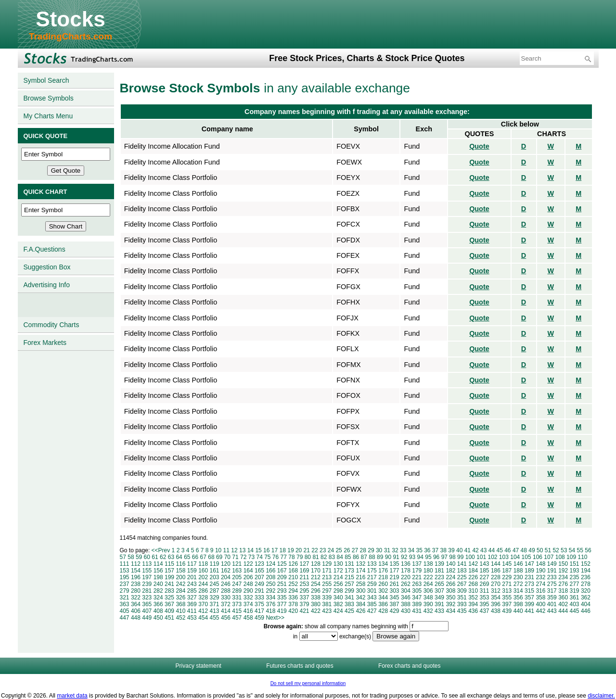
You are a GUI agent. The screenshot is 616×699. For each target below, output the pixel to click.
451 (169, 618)
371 (215, 604)
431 (417, 611)
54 (572, 550)
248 (248, 584)
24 (331, 550)
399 (529, 604)
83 (332, 557)
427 (372, 611)
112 (136, 564)
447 (125, 618)
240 (158, 584)
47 (516, 550)
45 (499, 550)
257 (349, 584)
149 (552, 564)
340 (338, 597)
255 (327, 584)
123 (259, 564)
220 (406, 577)
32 (395, 550)
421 (305, 611)
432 (428, 611)
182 (450, 571)
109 (571, 557)
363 (125, 604)
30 (379, 550)
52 (556, 550)
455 (215, 618)
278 (586, 584)
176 (383, 571)
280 (136, 591)
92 (404, 557)
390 (428, 604)
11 (226, 550)
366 (158, 604)
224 (450, 577)
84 (340, 557)
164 (248, 571)
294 (293, 591)
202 (203, 577)
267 (462, 584)
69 (219, 557)
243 (192, 584)
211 (305, 577)
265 (439, 584)
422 (316, 611)
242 (180, 584)
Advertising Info (47, 285)
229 (507, 577)
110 (582, 557)
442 (540, 611)
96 (436, 557)
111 (125, 564)
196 (136, 577)
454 (203, 618)
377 (282, 604)
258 (360, 584)
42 (475, 550)
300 (360, 591)
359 (552, 597)
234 (563, 577)
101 (481, 557)
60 (147, 557)
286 (203, 591)
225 (462, 577)
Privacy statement (199, 666)
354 (496, 597)
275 (552, 584)
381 (327, 604)
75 (267, 557)
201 (192, 577)
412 (203, 611)
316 (540, 591)
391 (439, 604)
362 (586, 597)
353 (485, 597)
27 (355, 550)
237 (125, 584)
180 (428, 571)
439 (507, 611)
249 (259, 584)
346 (406, 597)
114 (158, 564)
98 (452, 557)
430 (406, 611)
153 (125, 571)
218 (383, 577)
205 (237, 577)
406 (136, 611)
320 (586, 591)
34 (411, 550)
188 (518, 571)
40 (459, 550)
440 (518, 611)
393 (462, 604)
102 (492, 557)
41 (468, 550)
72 (243, 557)
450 (158, 618)
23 (323, 550)
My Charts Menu (48, 116)
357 (529, 597)
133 (372, 564)
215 (349, 577)
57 (123, 557)
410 (180, 611)
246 (226, 584)
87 (364, 557)
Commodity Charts (51, 325)
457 (237, 618)
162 (226, 571)
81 (315, 557)
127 (305, 564)
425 (349, 611)
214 (338, 577)
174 (360, 571)
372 (226, 604)
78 (291, 557)
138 (428, 564)
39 (451, 550)
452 (180, 618)
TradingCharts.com (71, 36)
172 (338, 571)
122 (248, 564)
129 (327, 564)
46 (507, 550)
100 (470, 557)
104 (515, 557)
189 (529, 571)
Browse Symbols (49, 98)
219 (395, 577)
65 (187, 557)
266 (450, 584)
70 (227, 557)
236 (586, 577)
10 (218, 550)
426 (360, 611)
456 (226, 618)
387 (395, 604)
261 (395, 584)
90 (388, 557)
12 (234, 550)
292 (270, 591)
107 (549, 557)
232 (540, 577)
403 (575, 604)
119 (215, 564)
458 (248, 618)
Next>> (275, 618)
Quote (479, 146)
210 (293, 577)
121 (237, 564)
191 (552, 571)
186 (496, 571)
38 (443, 550)
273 (529, 584)
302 (383, 591)
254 (316, 584)
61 (155, 557)
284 (180, 591)
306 (428, 591)
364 (136, 604)
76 (276, 557)
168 (293, 571)
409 (169, 611)
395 (485, 604)
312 (496, 591)
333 (259, 597)
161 (215, 571)
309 (462, 591)
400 (540, 604)
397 (507, 604)
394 (473, 604)
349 (439, 597)
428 (383, 611)
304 (406, 591)
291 (259, 591)
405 (125, 611)
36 (427, 550)
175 (372, 571)
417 (259, 611)
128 (316, 564)
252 (293, 584)
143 (485, 564)
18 (283, 550)
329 (215, 597)
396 (496, 604)
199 (169, 577)
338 (316, 597)
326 (180, 597)
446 (586, 611)
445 (575, 611)
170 (316, 571)
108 (560, 557)
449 (147, 618)
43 (483, 550)
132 (360, 564)
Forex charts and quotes (409, 666)
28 (363, 550)
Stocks (70, 19)
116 (180, 564)
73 (251, 557)
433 (439, 611)
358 (540, 597)
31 (387, 550)
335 (282, 597)
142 (473, 564)
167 (282, 571)
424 (338, 611)
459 (259, 618)
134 (383, 564)
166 (270, 571)
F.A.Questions (45, 249)
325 (169, 597)
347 (417, 597)
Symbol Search (46, 80)
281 (147, 591)
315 (529, 591)
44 (492, 550)
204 (226, 577)
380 (316, 604)
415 (237, 611)
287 (215, 591)
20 (299, 550)
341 (349, 597)
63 (171, 557)
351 (462, 597)
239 (147, 584)
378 (293, 604)
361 (575, 597)
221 (417, 577)
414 (226, 611)
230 (518, 577)
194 (586, 571)
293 (282, 591)
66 (195, 557)
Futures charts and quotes (300, 666)
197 (147, 577)
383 (349, 604)
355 (507, 597)
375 (259, 604)
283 (169, 591)
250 (270, 584)
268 (473, 584)
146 (518, 564)
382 (338, 604)
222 (428, 577)
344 (383, 597)
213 (327, 577)
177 (395, 571)
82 (324, 557)
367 (169, 604)
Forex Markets (45, 343)
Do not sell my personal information (308, 683)
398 (518, 604)
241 (169, 584)
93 (412, 557)
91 (396, 557)
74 (259, 557)
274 (540, 584)
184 (473, 571)
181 (439, 571)
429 (395, 611)
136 (406, 564)
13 (242, 550)
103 (504, 557)
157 (169, 571)
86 (356, 557)
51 (548, 550)
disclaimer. (601, 696)
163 (237, 571)
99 (460, 557)
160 (203, 571)
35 (419, 550)
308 (450, 591)
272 (518, 584)
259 (372, 584)
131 (349, 564)
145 (507, 564)
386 (383, 604)
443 (552, 611)
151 (575, 564)
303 (395, 591)
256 (338, 584)
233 (552, 577)
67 (203, 557)
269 (485, 584)
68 (211, 557)
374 (248, 604)
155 (147, 571)
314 (518, 591)
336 (293, 597)
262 (406, 584)
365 (147, 604)
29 (371, 550)
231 (529, 577)
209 (282, 577)
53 (564, 550)
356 (518, 597)
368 (180, 604)
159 (192, 571)
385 (372, 604)
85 (348, 557)
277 (575, 584)
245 (215, 584)
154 (136, 571)
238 (136, 584)
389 (417, 604)
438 (496, 611)
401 (552, 604)
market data (72, 696)
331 (237, 597)
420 (293, 611)
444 (563, 611)
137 (417, 564)
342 (360, 597)
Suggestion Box (47, 267)
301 (372, 591)
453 (192, 618)
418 (270, 611)
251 (282, 584)
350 (450, 597)
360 (563, 597)
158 (180, 571)
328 (203, 597)
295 (305, 591)
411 (192, 611)
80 (308, 557)
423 (327, 611)
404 (586, 604)
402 (563, 604)
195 (125, 577)
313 (507, 591)
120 (226, 564)
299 (349, 591)
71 (235, 557)
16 (266, 550)
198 (158, 577)
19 (290, 550)
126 (293, 564)
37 (435, 550)
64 (179, 557)
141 (462, 564)
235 (575, 577)
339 (327, 597)
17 (275, 550)
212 (316, 577)
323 (147, 597)
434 (450, 611)
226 (473, 577)
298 (338, 591)
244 (203, 584)
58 (131, 557)
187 (507, 571)
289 (237, 591)
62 (163, 557)
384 (360, 604)
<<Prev (161, 550)
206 (248, 577)
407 (147, 611)
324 (158, 597)
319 (575, 591)
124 (270, 564)
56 (588, 550)
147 (529, 564)
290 (248, 591)
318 (563, 591)
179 (417, 571)
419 (282, 611)
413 (215, 611)
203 (215, 577)
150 (563, 564)
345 (395, 597)
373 (237, 604)
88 (372, 557)
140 (450, 564)
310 (473, 591)
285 (192, 591)
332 (248, 597)
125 (282, 564)
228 (496, 577)
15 (258, 550)
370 (203, 604)
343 (372, 597)
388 (406, 604)
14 (250, 550)
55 (580, 550)
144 (496, 564)
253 (305, 584)
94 (420, 557)
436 (473, 611)
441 (529, 611)
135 (395, 564)
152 (586, 564)
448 (136, 618)
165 (259, 571)
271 (507, 584)
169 (305, 571)
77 (284, 557)
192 (563, 571)
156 (158, 571)
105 (526, 557)
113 (147, 564)
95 (428, 557)
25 (339, 550)
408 (158, 611)
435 (462, 611)
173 (349, 571)
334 (270, 597)
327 (192, 597)
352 (473, 597)
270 (496, 584)
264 (428, 584)
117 (192, 564)
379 (305, 604)
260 (383, 584)
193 (575, 571)
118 (203, 564)
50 (540, 550)
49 (532, 550)
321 (125, 597)
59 (139, 557)
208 (270, 577)
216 (360, 577)
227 (485, 577)
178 (406, 571)
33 (403, 550)
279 (125, 591)
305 (417, 591)
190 (540, 571)
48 (524, 550)
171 (327, 571)
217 (372, 577)
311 (485, 591)
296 (316, 591)
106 (538, 557)
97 (444, 557)
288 (226, 591)
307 (439, 591)
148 (540, 564)
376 (270, 604)
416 (248, 611)
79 (300, 557)
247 (237, 584)
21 (307, 550)
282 (158, 591)
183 (462, 571)
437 (485, 611)
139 (439, 564)
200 (180, 577)
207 (259, 577)
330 (226, 597)
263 (417, 584)
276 (563, 584)
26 (347, 550)
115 (169, 564)
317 (552, 591)
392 (450, 604)
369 (192, 604)
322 (136, 597)
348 (428, 597)
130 (338, 564)
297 (327, 591)
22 (314, 550)
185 (485, 571)
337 (305, 597)
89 (380, 557)
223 (439, 577)
